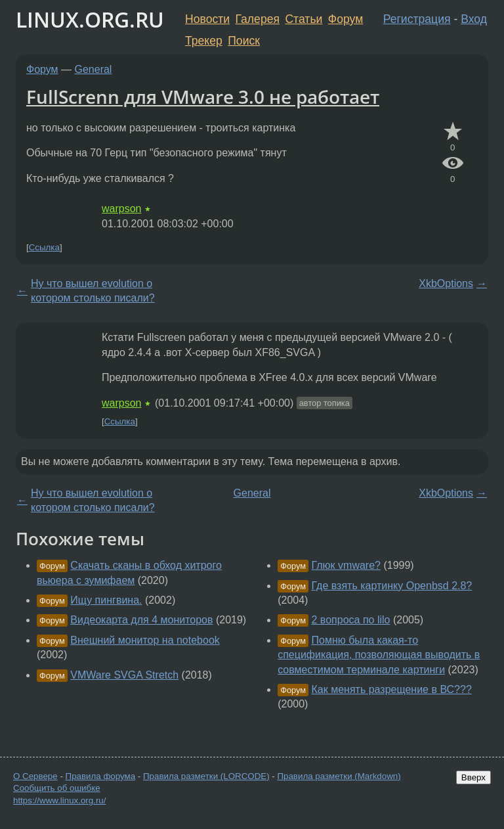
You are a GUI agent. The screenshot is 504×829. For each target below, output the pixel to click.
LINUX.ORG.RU (90, 19)
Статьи (304, 19)
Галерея (258, 19)
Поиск (244, 41)
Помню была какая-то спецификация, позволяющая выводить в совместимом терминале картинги (379, 655)
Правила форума (101, 776)
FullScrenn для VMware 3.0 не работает (203, 97)
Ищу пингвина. (106, 600)
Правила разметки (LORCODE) (206, 776)
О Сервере (35, 776)
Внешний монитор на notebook (145, 640)
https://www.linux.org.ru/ (59, 800)
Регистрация (417, 19)
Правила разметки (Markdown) (339, 776)
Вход (474, 19)
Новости (207, 19)
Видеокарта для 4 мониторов (141, 620)
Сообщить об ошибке (57, 788)
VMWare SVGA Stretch (124, 675)
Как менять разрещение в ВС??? (392, 689)
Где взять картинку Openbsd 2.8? (392, 586)
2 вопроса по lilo (351, 620)
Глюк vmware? (346, 565)
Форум (346, 19)
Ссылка (44, 247)
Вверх (473, 777)
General (94, 69)
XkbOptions (446, 283)
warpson (121, 209)
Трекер (204, 41)
